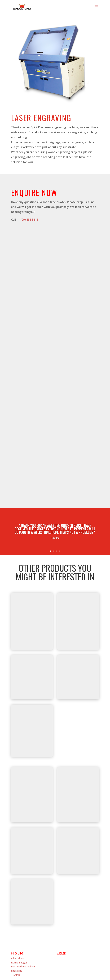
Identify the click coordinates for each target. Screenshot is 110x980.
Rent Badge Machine (23, 938)
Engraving (17, 942)
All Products (18, 930)
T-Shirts (16, 946)
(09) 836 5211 (29, 220)
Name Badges (19, 934)
